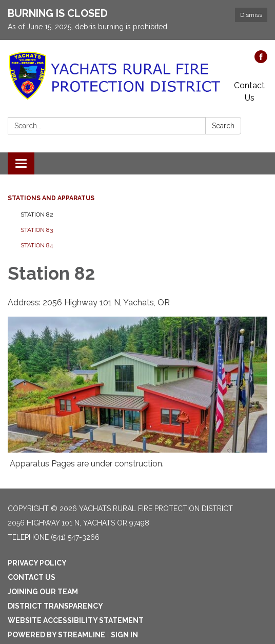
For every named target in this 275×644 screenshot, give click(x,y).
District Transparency (55, 606)
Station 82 (37, 214)
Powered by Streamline (56, 635)
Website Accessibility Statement (76, 620)
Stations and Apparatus (51, 198)
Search (223, 126)
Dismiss (251, 15)
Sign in (124, 635)
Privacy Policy (37, 563)
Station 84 (37, 245)
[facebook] (261, 60)
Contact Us (249, 92)
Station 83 (37, 230)
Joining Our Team (43, 592)
